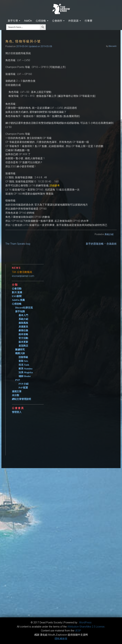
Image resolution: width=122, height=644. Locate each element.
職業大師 (20, 353)
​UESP (78, 631)
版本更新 (23, 342)
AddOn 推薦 (18, 300)
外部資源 (75, 21)
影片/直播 (17, 292)
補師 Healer (25, 376)
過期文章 (17, 391)
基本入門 (23, 315)
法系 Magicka (26, 372)
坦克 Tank (24, 365)
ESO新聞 (17, 296)
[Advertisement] (64, 433)
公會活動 (17, 289)
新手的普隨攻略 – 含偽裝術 (101, 244)
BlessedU (113, 46)
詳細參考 (55, 185)
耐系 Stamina (25, 369)
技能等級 (23, 357)
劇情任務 (23, 330)
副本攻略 (23, 334)
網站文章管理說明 (21, 399)
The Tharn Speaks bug (18, 244)
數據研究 (20, 350)
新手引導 (14, 21)
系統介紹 (109, 234)
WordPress (85, 622)
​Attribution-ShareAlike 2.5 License (86, 627)
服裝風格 (23, 323)
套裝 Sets (23, 361)
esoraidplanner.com (23, 276)
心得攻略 (42, 21)
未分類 (15, 395)
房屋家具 (23, 327)
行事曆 (88, 21)
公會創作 (58, 21)
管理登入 (17, 412)
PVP (18, 380)
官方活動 (23, 338)
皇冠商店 (23, 346)
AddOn (28, 21)
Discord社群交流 (24, 308)
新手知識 (20, 311)
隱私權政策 (61, 639)
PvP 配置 (23, 388)
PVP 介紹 (24, 384)
